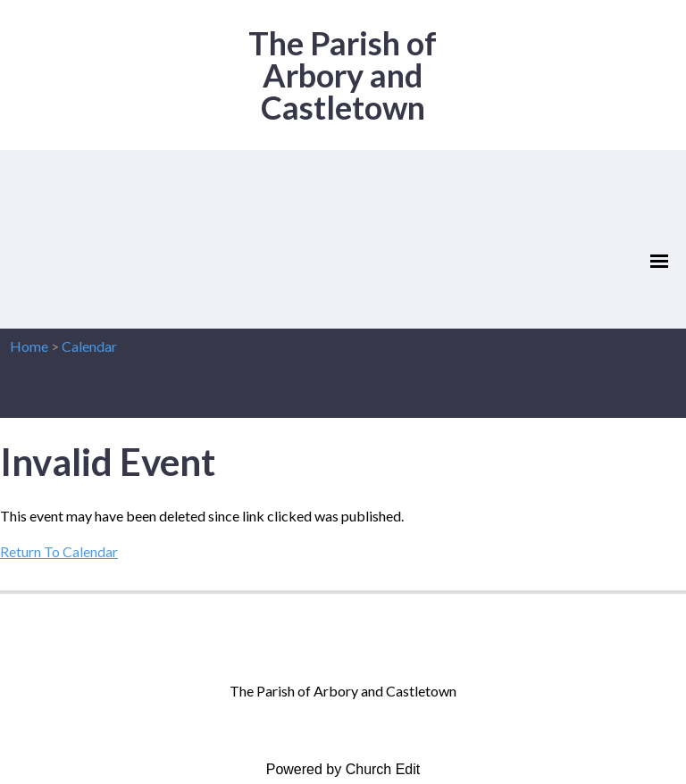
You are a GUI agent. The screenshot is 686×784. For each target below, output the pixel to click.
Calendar (89, 346)
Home (29, 346)
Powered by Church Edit (343, 769)
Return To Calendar (59, 551)
